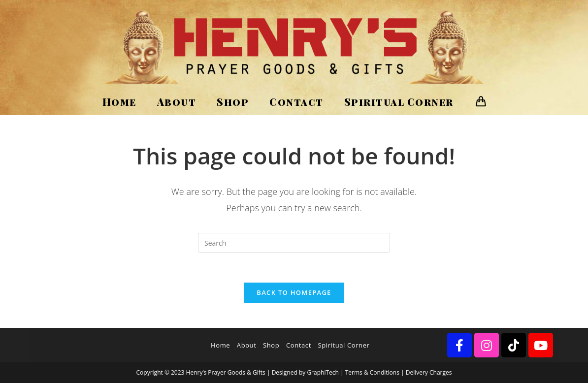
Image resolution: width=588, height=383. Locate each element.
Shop (271, 345)
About (247, 345)
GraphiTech (323, 372)
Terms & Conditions (372, 372)
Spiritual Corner (344, 345)
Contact (299, 345)
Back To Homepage (294, 292)
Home (220, 345)
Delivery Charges (429, 372)
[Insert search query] (294, 243)
